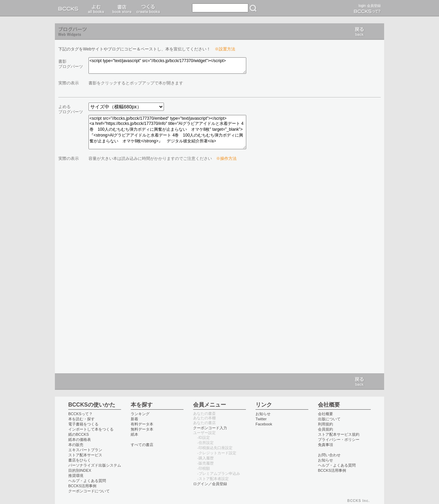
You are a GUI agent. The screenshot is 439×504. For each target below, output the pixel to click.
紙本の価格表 (80, 439)
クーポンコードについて (89, 491)
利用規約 (325, 424)
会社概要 (325, 414)
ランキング (140, 414)
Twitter (261, 419)
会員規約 (325, 429)
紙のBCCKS (79, 434)
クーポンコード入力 (210, 428)
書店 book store (121, 8)
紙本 (134, 434)
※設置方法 (225, 49)
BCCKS (70, 8)
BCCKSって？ (80, 414)
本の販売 (76, 445)
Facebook (264, 424)
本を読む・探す (81, 419)
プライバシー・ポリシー (339, 439)
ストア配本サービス (85, 455)
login (362, 6)
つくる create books (148, 8)
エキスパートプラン (85, 450)
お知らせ (263, 414)
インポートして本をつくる (91, 429)
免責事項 (325, 445)
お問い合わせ (329, 455)
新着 (134, 419)
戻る (359, 32)
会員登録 (374, 6)
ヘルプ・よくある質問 (87, 481)
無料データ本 (142, 429)
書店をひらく (80, 460)
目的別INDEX (80, 470)
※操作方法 (226, 159)
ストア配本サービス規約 (339, 434)
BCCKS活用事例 (82, 486)
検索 (253, 8)
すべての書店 (142, 445)
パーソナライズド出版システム (95, 465)
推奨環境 (76, 476)
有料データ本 (142, 424)
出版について (329, 419)
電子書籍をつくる (83, 424)
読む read (96, 8)
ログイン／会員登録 (210, 484)
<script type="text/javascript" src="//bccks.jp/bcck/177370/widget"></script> (167, 66)
